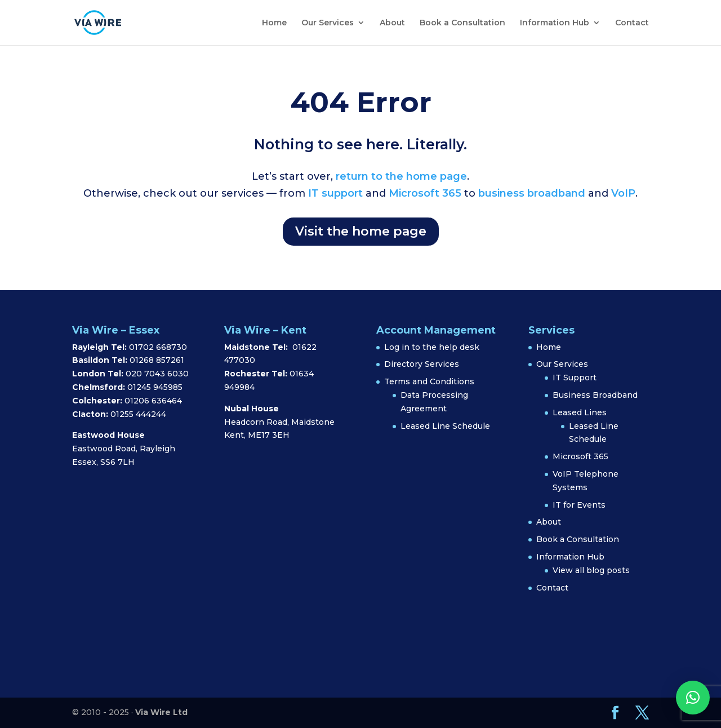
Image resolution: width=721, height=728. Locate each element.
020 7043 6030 (157, 374)
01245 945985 (155, 387)
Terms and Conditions (429, 381)
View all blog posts (591, 570)
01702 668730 (157, 347)
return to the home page (401, 176)
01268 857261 (157, 360)
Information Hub (555, 23)
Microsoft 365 (425, 193)
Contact (632, 23)
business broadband (532, 193)
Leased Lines (580, 412)
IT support (334, 193)
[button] (693, 698)
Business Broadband (595, 395)
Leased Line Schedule (445, 426)
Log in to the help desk (432, 347)
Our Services (328, 23)
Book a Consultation (462, 23)
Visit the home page (361, 231)
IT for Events (579, 505)
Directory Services (422, 364)
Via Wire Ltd (161, 712)
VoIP (623, 193)
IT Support (575, 378)
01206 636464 (153, 401)
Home (274, 23)
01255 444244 (138, 414)
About (392, 23)
